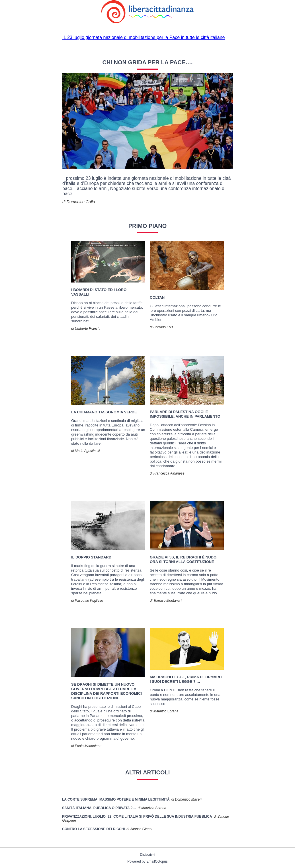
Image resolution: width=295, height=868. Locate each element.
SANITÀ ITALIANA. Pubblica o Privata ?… (99, 808)
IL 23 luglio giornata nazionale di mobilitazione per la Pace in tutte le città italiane (144, 37)
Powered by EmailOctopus (147, 861)
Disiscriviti (147, 855)
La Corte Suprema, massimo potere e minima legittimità (116, 799)
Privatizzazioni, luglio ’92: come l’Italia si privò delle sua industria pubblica (137, 817)
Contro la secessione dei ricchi (93, 829)
